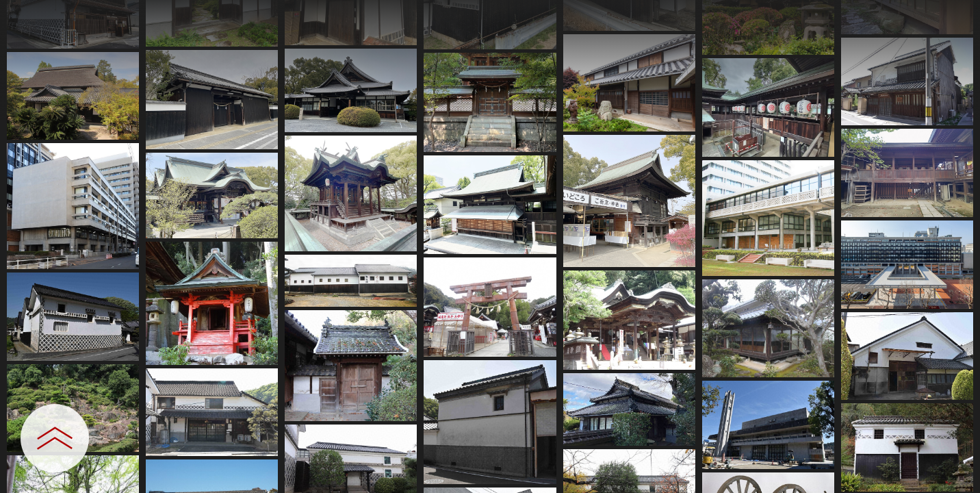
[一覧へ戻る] (956, 15)
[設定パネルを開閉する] (55, 438)
